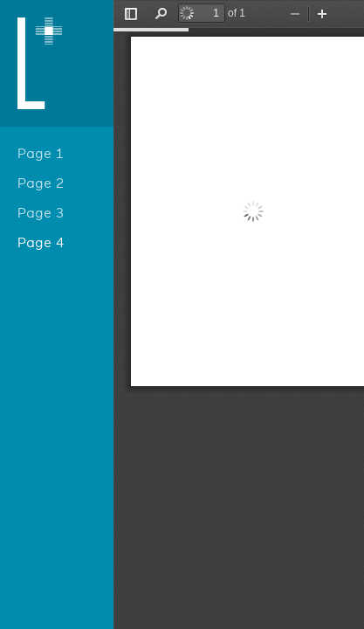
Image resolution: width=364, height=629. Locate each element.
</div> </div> (239, 314)
